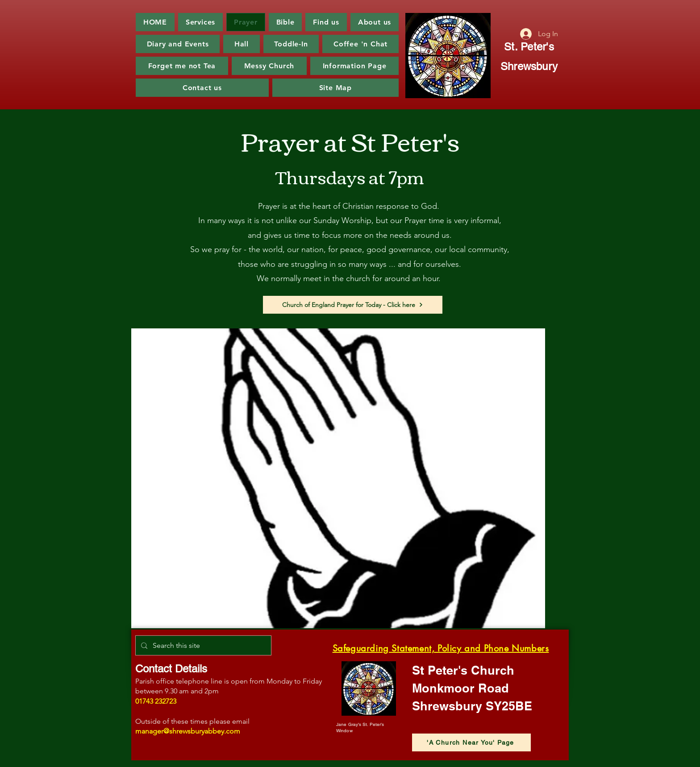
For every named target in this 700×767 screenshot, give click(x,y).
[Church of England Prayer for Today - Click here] (353, 305)
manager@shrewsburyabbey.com (188, 731)
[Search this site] (202, 645)
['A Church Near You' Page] (471, 742)
